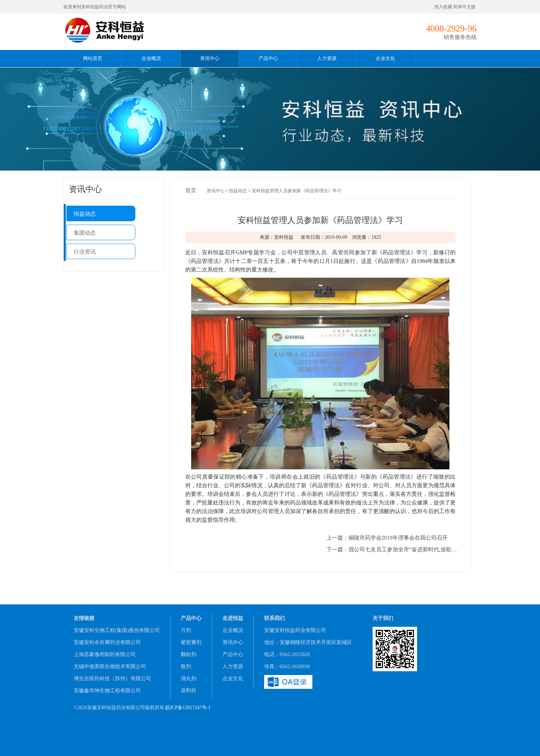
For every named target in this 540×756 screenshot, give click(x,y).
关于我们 (383, 618)
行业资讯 (85, 252)
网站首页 (93, 58)
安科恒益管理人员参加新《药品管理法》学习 (297, 191)
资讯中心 (210, 58)
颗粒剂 (189, 654)
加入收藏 (443, 7)
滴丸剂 (189, 678)
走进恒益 (233, 618)
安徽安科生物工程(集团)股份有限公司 (117, 630)
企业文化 (385, 58)
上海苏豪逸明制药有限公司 (105, 654)
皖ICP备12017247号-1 (188, 708)
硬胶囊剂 (191, 642)
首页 (191, 190)
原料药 (189, 691)
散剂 (186, 666)
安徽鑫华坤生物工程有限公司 (107, 691)
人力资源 (327, 58)
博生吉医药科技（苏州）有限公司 (112, 678)
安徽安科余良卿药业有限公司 (107, 642)
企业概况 (151, 58)
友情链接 (84, 618)
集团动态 (85, 233)
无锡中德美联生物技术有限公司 (110, 666)
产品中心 (268, 58)
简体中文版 (465, 7)
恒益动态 (85, 214)
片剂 (186, 630)
